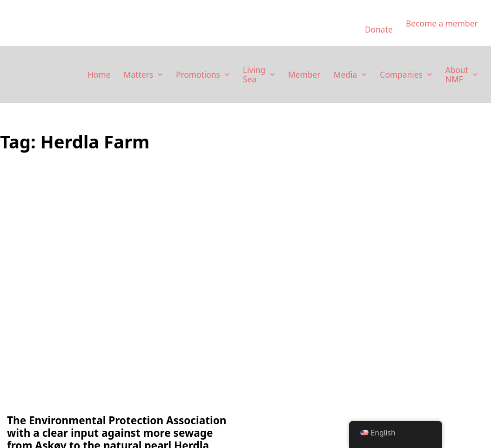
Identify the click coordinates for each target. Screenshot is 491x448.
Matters (138, 74)
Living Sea (254, 74)
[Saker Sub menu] (160, 74)
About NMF (457, 74)
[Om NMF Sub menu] (475, 74)
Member (304, 74)
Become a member (442, 23)
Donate (379, 29)
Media (346, 74)
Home (99, 74)
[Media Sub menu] (364, 74)
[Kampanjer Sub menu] (227, 74)
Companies (401, 74)
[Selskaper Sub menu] (430, 74)
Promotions (198, 74)
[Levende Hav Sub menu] (272, 74)
